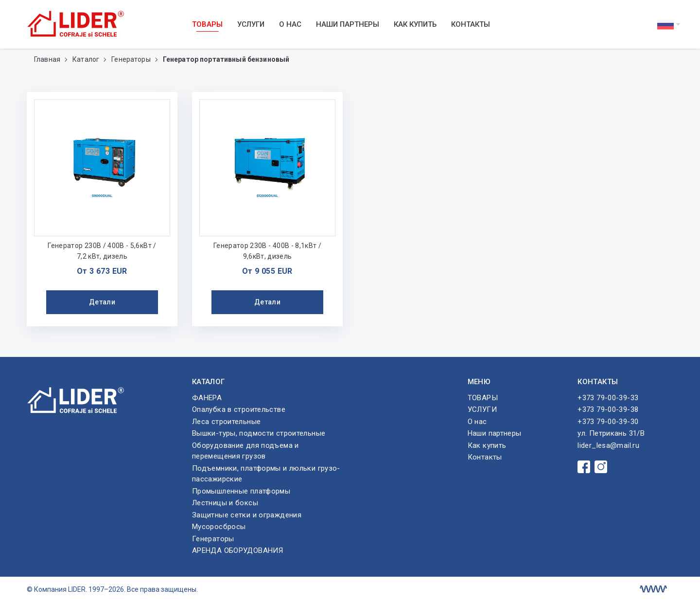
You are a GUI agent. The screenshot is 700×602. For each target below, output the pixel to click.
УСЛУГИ (251, 24)
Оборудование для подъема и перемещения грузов (245, 451)
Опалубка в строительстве (239, 409)
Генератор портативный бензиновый (226, 59)
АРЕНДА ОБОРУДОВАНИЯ (237, 550)
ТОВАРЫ (207, 24)
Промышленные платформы (241, 491)
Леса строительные (226, 422)
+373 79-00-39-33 (608, 398)
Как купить (415, 24)
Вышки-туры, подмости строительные (259, 433)
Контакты (471, 24)
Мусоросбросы (219, 527)
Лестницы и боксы (225, 503)
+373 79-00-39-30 (608, 422)
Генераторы (132, 59)
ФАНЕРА (207, 398)
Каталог (87, 59)
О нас (290, 24)
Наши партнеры (348, 24)
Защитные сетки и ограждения (247, 515)
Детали (102, 302)
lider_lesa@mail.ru (608, 445)
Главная (48, 59)
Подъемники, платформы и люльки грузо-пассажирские (266, 474)
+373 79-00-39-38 (608, 409)
